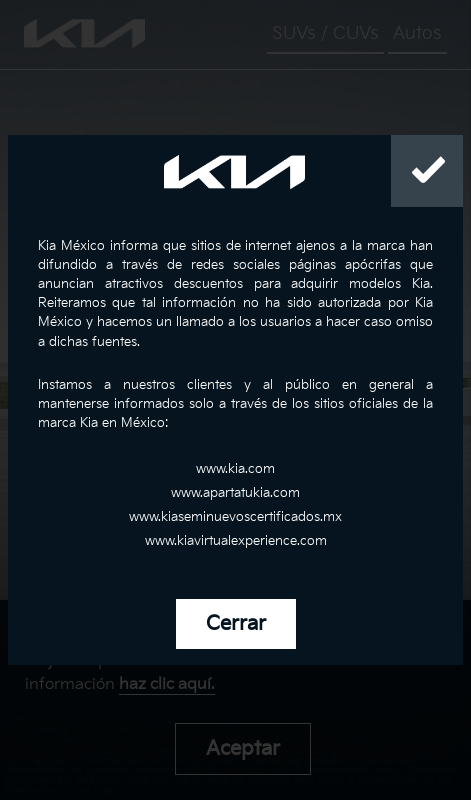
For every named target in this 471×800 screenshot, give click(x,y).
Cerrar (236, 624)
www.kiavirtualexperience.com (236, 541)
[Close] (427, 171)
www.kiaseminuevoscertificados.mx (235, 517)
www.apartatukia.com (235, 493)
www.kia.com (235, 469)
